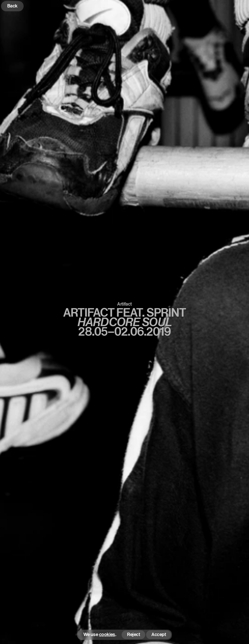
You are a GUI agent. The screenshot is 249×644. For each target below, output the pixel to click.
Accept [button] (159, 634)
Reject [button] (134, 634)
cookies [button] (107, 634)
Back (12, 6)
